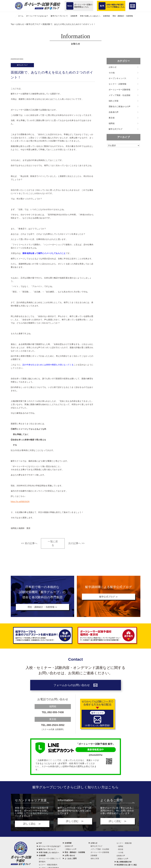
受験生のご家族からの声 (119, 106)
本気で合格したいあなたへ (90, 16)
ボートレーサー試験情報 (119, 90)
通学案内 (42, 863)
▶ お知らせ (93, 845)
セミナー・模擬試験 (124, 845)
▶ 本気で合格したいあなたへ (48, 854)
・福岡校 (120, 848)
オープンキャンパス (117, 78)
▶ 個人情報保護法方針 (123, 863)
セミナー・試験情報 (117, 84)
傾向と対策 (114, 101)
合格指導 (74, 16)
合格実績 (106, 16)
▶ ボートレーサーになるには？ (49, 848)
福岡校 (112, 123)
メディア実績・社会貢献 (119, 95)
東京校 (112, 118)
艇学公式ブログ (23, 65)
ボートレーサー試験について (50, 860)
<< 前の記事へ (29, 544)
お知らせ (113, 67)
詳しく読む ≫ (32, 825)
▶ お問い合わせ (69, 857)
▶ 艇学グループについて (46, 851)
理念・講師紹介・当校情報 (123, 16)
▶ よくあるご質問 (70, 860)
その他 (112, 73)
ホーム (21, 16)
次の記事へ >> (76, 544)
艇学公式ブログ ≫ (109, 597)
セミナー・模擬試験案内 (48, 866)
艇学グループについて (59, 16)
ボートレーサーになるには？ (37, 16)
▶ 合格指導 (41, 857)
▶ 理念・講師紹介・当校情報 (74, 854)
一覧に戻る (53, 544)
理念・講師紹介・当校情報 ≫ (43, 607)
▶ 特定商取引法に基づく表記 (126, 866)
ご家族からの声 (71, 851)
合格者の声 (114, 112)
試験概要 (94, 857)
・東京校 (120, 851)
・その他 (120, 854)
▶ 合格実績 (67, 845)
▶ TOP (39, 845)
